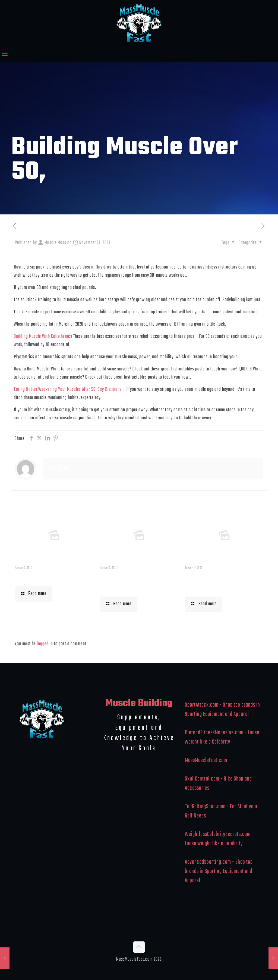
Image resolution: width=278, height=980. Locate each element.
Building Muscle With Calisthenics (43, 337)
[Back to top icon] (139, 947)
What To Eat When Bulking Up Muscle (215, 582)
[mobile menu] (5, 54)
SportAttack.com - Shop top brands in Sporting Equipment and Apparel (222, 710)
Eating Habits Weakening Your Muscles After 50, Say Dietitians (68, 390)
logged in (45, 644)
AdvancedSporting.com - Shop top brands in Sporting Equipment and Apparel (219, 871)
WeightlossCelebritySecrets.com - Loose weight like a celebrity (219, 839)
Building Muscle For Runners (132, 582)
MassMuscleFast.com (206, 760)
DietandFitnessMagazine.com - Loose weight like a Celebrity (222, 737)
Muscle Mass (55, 243)
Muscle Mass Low (43, 577)
